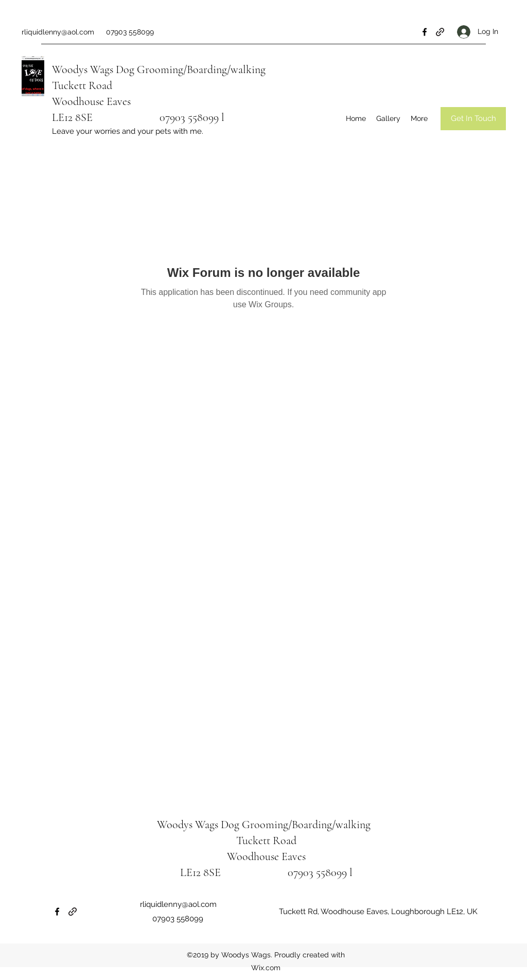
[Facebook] (425, 32)
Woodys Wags (83, 69)
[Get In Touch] (473, 119)
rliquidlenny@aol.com (58, 32)
